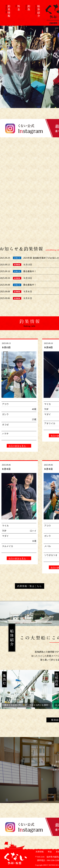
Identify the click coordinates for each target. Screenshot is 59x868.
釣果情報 (39, 852)
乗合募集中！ (30, 271)
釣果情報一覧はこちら (30, 586)
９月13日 (28, 265)
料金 (50, 852)
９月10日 (28, 278)
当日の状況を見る (19, 446)
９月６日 (28, 298)
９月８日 (28, 292)
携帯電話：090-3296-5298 (47, 860)
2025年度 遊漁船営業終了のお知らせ (41, 258)
